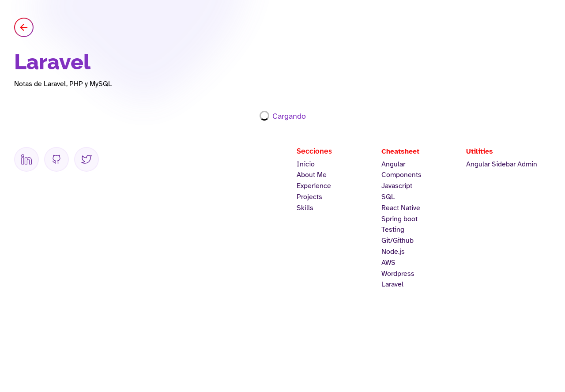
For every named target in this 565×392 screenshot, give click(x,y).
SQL (388, 197)
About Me (312, 175)
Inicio (306, 164)
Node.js (393, 252)
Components (401, 175)
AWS (388, 263)
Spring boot (399, 219)
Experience (314, 186)
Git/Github (397, 241)
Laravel (392, 284)
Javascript (397, 186)
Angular (393, 164)
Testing (393, 230)
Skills (305, 208)
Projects (309, 197)
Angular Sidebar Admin (502, 164)
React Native (401, 208)
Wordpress (398, 274)
